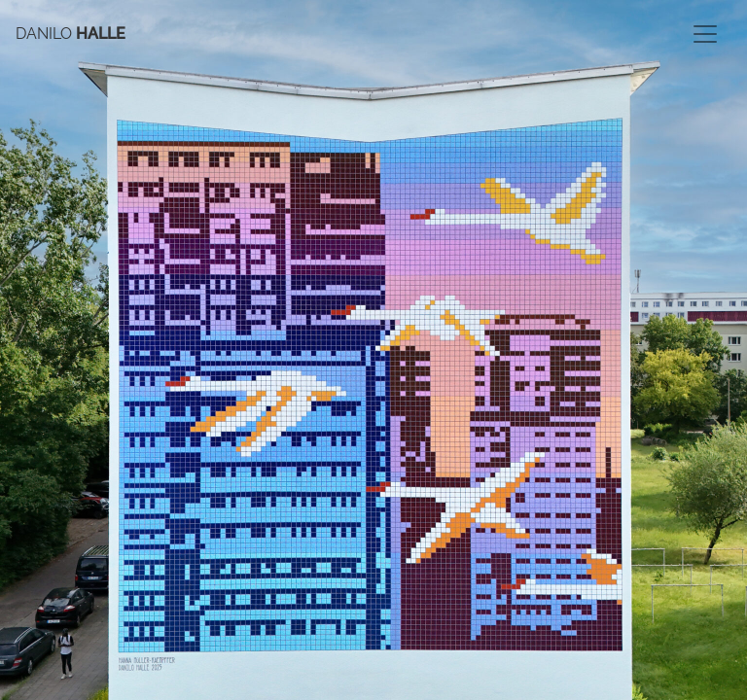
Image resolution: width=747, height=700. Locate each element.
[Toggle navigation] (705, 34)
